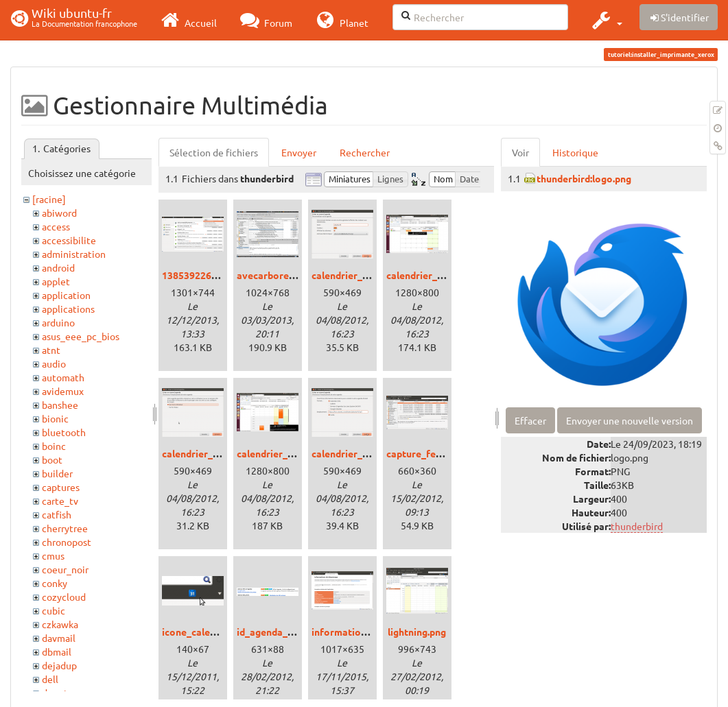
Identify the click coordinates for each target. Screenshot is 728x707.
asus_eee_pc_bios (81, 336)
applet (56, 281)
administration (74, 254)
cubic (54, 610)
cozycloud (64, 597)
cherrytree (65, 528)
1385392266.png (199, 275)
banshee (60, 405)
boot (52, 459)
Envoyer (299, 152)
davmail (59, 638)
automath (63, 377)
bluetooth (64, 432)
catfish (57, 514)
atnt (51, 350)
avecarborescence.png (287, 275)
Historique (575, 152)
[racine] (49, 199)
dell (50, 679)
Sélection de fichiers (214, 152)
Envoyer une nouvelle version (630, 420)
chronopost (67, 542)
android (58, 267)
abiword (59, 213)
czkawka (60, 624)
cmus (53, 555)
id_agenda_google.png (287, 632)
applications (68, 309)
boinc (54, 446)
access (56, 226)
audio (54, 363)
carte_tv (60, 501)
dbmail (57, 651)
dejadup (59, 665)
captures (61, 487)
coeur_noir (65, 569)
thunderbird (637, 526)
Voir (520, 152)
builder (57, 473)
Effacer (530, 420)
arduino (58, 322)
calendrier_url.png (352, 453)
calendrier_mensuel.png (440, 275)
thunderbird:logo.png (584, 178)
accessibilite (69, 240)
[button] (606, 20)
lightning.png (417, 632)
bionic (55, 418)
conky (55, 583)
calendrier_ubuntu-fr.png (293, 453)
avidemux (63, 391)
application (66, 295)
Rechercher (365, 152)
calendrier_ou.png (202, 453)
